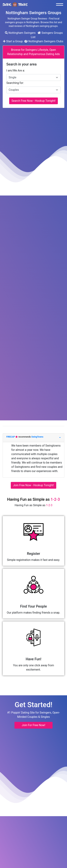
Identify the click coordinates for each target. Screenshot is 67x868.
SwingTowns (37, 437)
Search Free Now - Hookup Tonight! (33, 101)
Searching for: (15, 83)
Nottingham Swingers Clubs (44, 41)
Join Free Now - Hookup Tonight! (33, 485)
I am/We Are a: (16, 71)
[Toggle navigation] (60, 4)
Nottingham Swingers (20, 33)
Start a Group (13, 41)
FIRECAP (11, 437)
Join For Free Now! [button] (33, 725)
